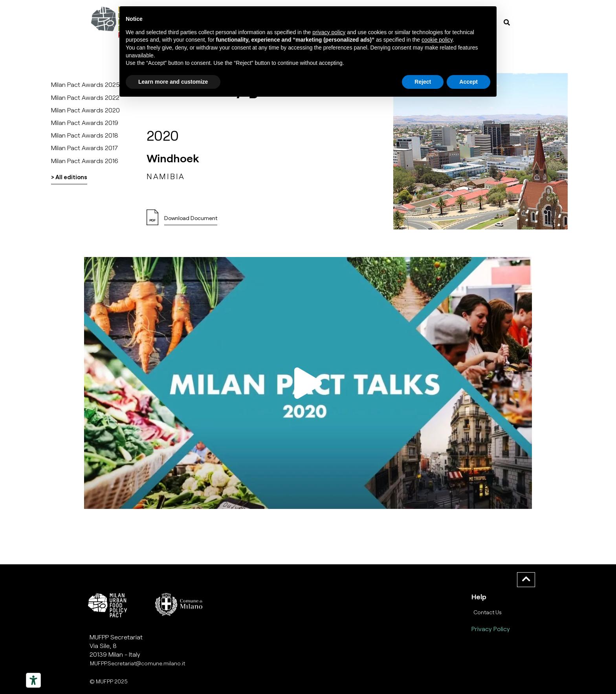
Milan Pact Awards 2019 (85, 122)
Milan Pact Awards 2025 (85, 84)
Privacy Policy (491, 629)
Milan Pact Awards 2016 (85, 161)
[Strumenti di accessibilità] (33, 680)
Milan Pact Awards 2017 (84, 148)
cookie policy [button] (437, 40)
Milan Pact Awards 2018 (85, 135)
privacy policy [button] (329, 32)
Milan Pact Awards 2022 (85, 97)
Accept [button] (468, 82)
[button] (191, 220)
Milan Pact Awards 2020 (85, 110)
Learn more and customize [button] (173, 82)
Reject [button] (423, 82)
